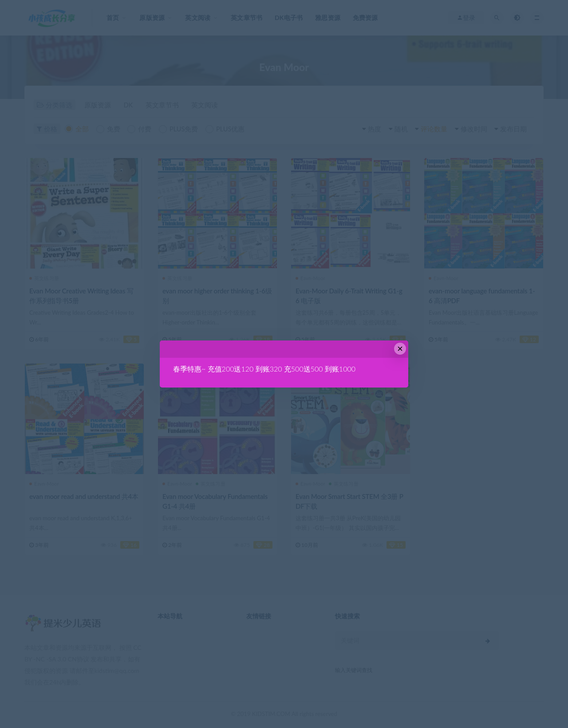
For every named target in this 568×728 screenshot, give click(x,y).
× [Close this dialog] (400, 349)
